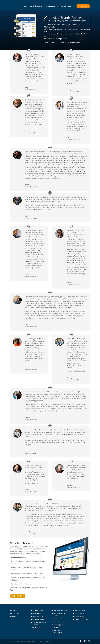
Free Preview (62, 6)
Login (70, 6)
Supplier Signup (79, 616)
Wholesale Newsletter (61, 610)
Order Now (83, 6)
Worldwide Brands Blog (61, 622)
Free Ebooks (58, 619)
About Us (14, 610)
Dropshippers (50, 6)
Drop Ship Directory (39, 619)
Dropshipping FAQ (38, 610)
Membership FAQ (38, 616)
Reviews (14, 616)
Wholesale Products (39, 628)
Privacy (87, 619)
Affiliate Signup (79, 613)
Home (25, 6)
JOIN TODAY (18, 596)
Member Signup (80, 610)
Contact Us (15, 613)
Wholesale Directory (36, 6)
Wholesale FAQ (37, 613)
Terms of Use (79, 619)
